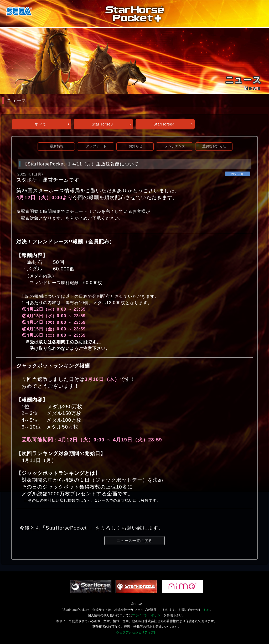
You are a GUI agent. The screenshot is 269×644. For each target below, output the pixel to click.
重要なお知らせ (214, 146)
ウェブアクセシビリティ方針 (137, 632)
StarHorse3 (102, 124)
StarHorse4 (164, 124)
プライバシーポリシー (148, 615)
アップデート (96, 146)
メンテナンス (175, 146)
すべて (41, 124)
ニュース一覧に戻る (134, 541)
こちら (205, 610)
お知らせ (136, 146)
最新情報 (57, 146)
